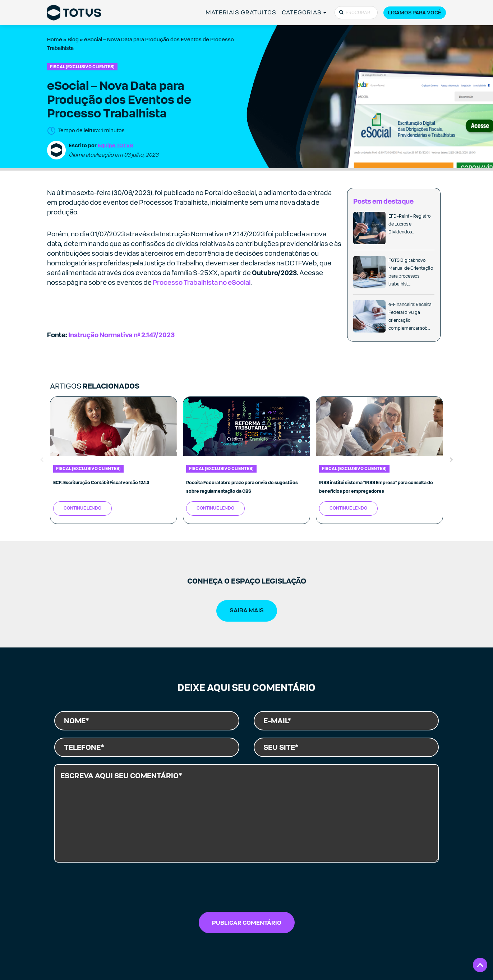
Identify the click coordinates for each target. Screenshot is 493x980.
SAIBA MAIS (247, 610)
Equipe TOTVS (115, 145)
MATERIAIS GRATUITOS (241, 12)
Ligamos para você (415, 13)
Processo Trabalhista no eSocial (202, 282)
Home (55, 40)
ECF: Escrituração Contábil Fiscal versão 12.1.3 (101, 483)
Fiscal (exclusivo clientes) (82, 67)
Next (451, 460)
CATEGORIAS (302, 12)
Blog (73, 40)
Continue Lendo (82, 508)
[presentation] (247, 889)
